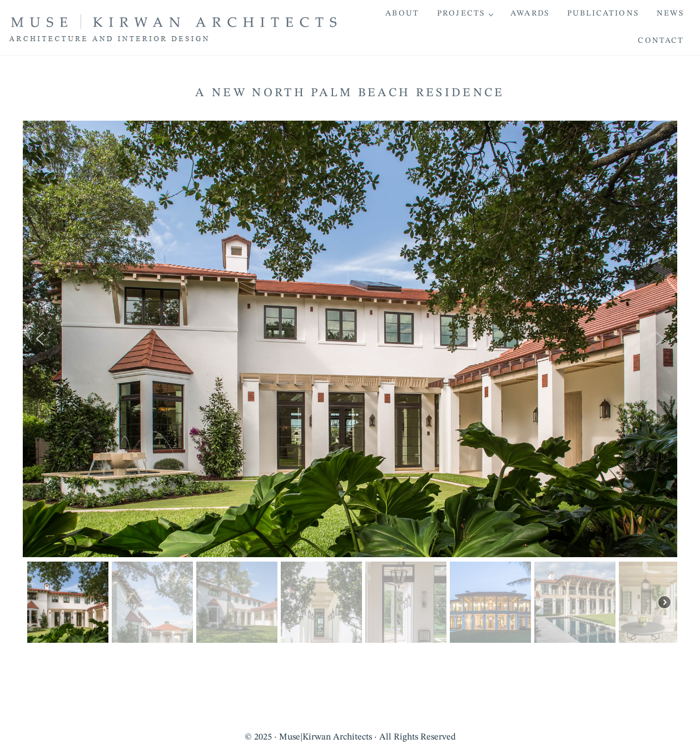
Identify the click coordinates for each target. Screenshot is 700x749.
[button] (40, 339)
